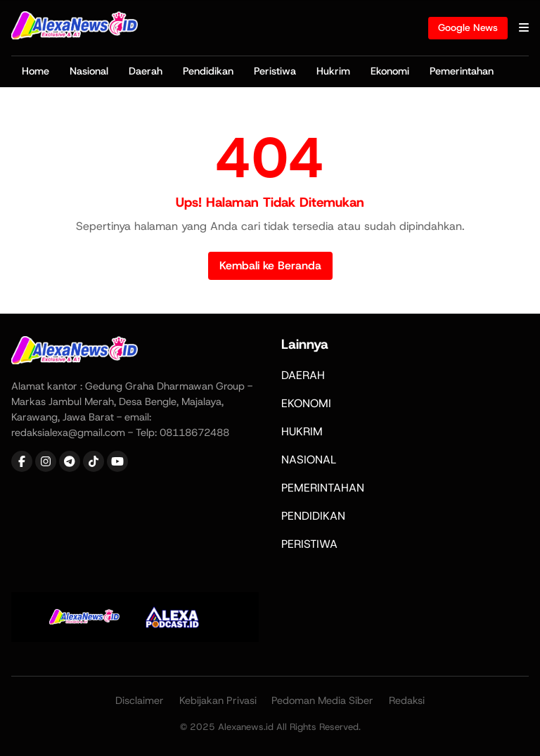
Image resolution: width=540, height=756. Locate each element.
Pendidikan (208, 71)
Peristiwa (275, 71)
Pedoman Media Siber (322, 700)
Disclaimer (140, 700)
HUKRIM (302, 431)
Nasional (89, 71)
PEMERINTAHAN (323, 488)
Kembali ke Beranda (270, 265)
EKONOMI (306, 403)
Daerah (146, 71)
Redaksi (407, 700)
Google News (468, 27)
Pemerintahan (462, 71)
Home (36, 71)
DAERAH (303, 375)
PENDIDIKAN (313, 516)
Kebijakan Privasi (218, 700)
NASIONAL (309, 460)
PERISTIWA (309, 544)
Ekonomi (390, 71)
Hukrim (333, 71)
